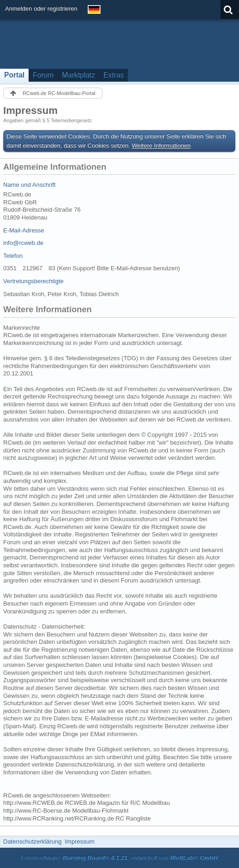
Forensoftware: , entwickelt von (119, 858)
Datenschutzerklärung (32, 841)
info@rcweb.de (23, 243)
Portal (14, 75)
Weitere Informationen (161, 146)
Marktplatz (78, 75)
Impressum (79, 841)
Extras (114, 75)
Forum (43, 75)
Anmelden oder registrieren (41, 9)
